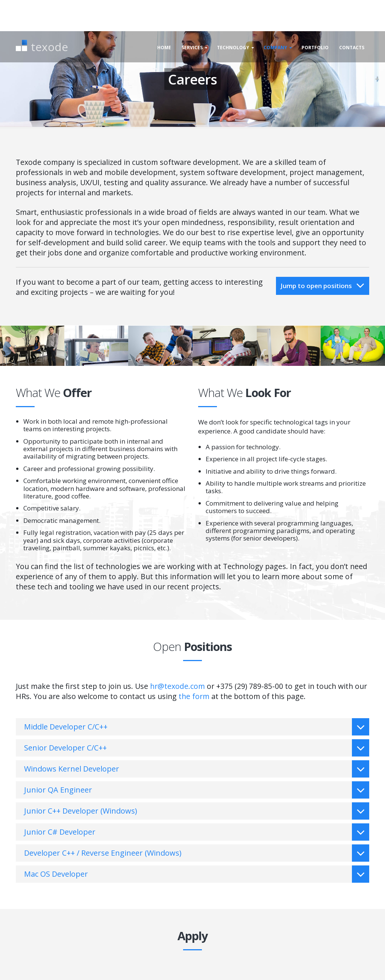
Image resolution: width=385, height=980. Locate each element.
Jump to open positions (323, 285)
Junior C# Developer (197, 832)
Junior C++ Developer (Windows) (197, 811)
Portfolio (315, 48)
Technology (233, 48)
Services (192, 48)
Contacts (352, 48)
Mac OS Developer (197, 874)
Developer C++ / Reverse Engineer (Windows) (197, 853)
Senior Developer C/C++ (197, 748)
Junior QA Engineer (197, 790)
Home (164, 48)
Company (275, 48)
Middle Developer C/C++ (197, 727)
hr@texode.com (177, 686)
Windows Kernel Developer (197, 769)
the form (194, 696)
